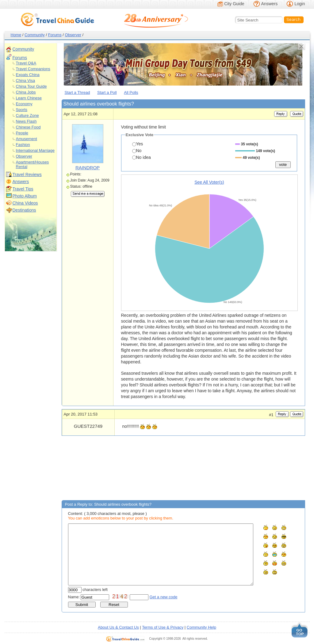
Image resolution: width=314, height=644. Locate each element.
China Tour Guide (31, 86)
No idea (142, 157)
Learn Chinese (29, 98)
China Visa (26, 80)
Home (16, 35)
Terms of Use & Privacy (163, 627)
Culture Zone (27, 115)
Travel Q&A (26, 63)
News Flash (26, 121)
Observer (73, 35)
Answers (270, 4)
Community (35, 35)
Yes (138, 144)
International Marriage (35, 150)
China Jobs (26, 92)
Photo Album (25, 196)
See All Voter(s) (209, 182)
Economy (24, 104)
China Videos (25, 203)
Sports (22, 110)
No (137, 151)
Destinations (24, 210)
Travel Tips (23, 189)
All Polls (131, 92)
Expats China (28, 75)
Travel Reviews (27, 174)
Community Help (201, 627)
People (22, 133)
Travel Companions (33, 69)
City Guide (234, 4)
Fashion (23, 145)
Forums (55, 35)
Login (300, 4)
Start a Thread (77, 92)
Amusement (27, 139)
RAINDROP (88, 168)
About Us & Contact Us (118, 627)
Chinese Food (28, 127)
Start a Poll (107, 92)
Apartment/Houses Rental (33, 164)
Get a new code (164, 597)
